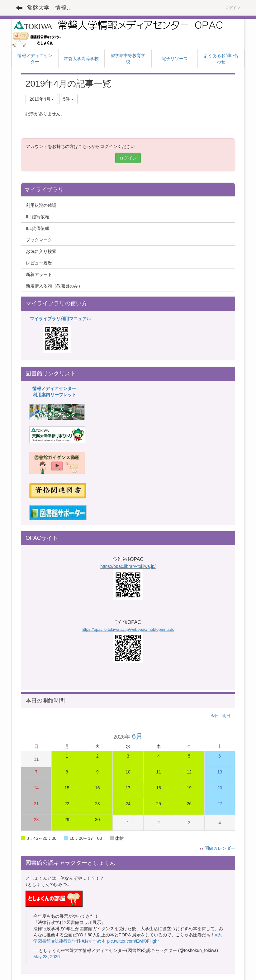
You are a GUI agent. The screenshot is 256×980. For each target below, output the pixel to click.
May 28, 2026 (47, 957)
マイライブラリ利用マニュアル (60, 319)
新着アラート (39, 274)
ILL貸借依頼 (38, 228)
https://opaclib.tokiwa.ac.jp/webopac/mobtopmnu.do (128, 629)
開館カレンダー (220, 848)
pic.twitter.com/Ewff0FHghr (133, 941)
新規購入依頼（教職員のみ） (54, 286)
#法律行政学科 (66, 941)
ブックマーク (39, 240)
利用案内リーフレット (55, 395)
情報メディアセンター (54, 388)
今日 (215, 716)
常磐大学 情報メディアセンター (53, 8)
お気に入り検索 (41, 251)
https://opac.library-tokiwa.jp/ (128, 566)
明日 (226, 716)
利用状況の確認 (41, 205)
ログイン (233, 8)
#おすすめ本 (94, 941)
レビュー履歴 (39, 263)
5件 (69, 99)
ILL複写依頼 (38, 217)
